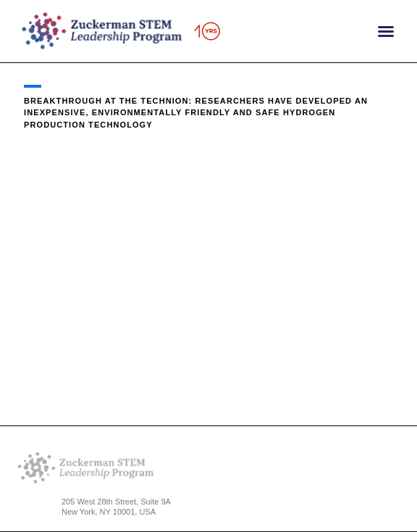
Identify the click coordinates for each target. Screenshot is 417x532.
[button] (386, 31)
